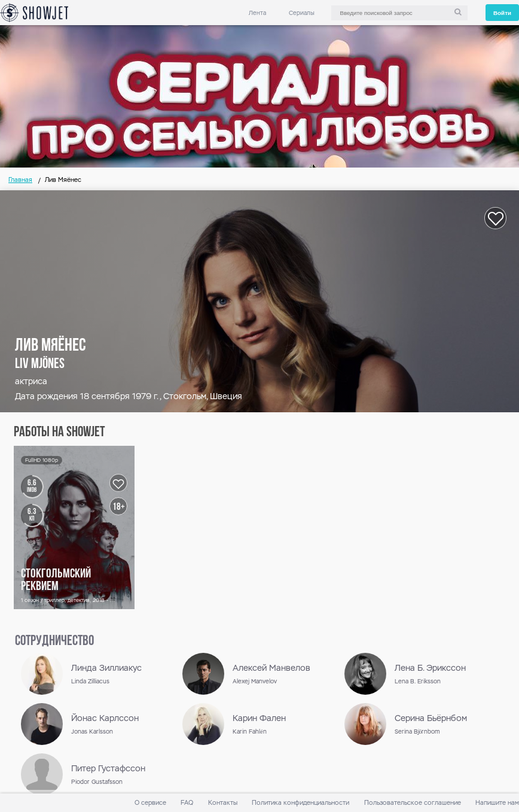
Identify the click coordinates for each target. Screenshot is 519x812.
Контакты (223, 803)
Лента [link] (257, 13)
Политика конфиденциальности (300, 803)
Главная (20, 180)
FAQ (187, 803)
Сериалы (302, 13)
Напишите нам (497, 803)
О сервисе (150, 803)
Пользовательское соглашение (413, 803)
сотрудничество (54, 641)
